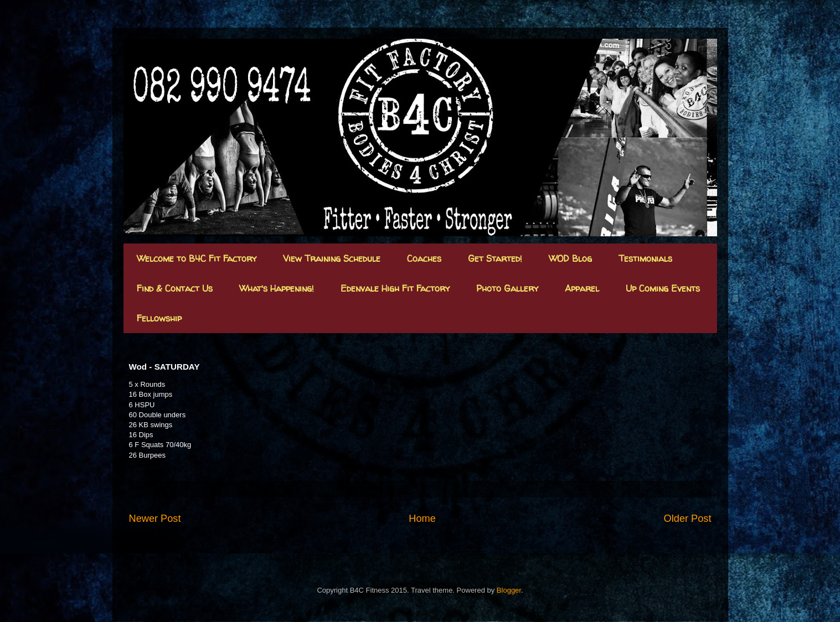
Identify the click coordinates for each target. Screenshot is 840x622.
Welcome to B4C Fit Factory (197, 258)
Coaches (424, 258)
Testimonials (645, 258)
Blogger (509, 590)
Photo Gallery (507, 288)
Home (422, 519)
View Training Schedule (332, 258)
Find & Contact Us (175, 288)
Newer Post (155, 519)
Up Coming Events (663, 288)
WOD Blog (570, 258)
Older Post (688, 519)
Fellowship (159, 318)
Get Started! (495, 258)
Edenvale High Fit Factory (395, 288)
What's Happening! (277, 288)
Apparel (582, 288)
